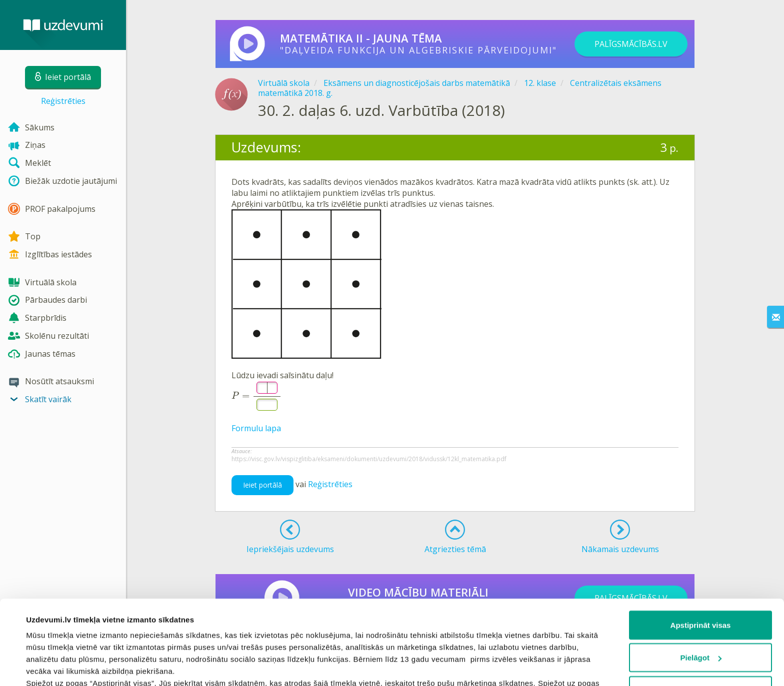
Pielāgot (701, 579)
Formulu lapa (256, 428)
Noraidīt (701, 611)
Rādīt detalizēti (53, 666)
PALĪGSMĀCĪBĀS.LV (631, 44)
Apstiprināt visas (701, 546)
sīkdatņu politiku (501, 628)
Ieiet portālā (262, 485)
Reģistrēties (63, 101)
